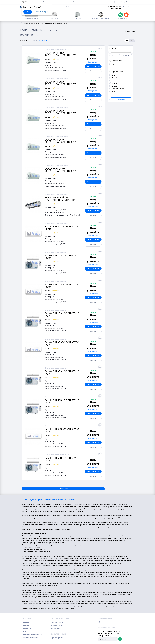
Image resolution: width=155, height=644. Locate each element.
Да (28, 12)
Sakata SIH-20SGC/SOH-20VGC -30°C (62, 228)
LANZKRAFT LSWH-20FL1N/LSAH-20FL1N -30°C (61, 54)
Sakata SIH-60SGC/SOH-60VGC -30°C (62, 430)
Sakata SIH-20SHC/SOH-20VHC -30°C (62, 257)
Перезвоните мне (128, 9)
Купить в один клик (93, 66)
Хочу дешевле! (93, 62)
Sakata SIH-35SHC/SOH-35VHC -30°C (62, 372)
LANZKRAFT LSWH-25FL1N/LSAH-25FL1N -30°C (61, 83)
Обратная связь (57, 622)
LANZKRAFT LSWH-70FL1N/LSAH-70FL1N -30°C (61, 170)
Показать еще (63, 489)
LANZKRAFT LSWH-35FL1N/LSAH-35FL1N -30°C (61, 112)
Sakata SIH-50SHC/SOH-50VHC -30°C (62, 401)
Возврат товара (57, 626)
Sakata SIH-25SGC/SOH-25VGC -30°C (62, 286)
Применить (121, 99)
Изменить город (42, 12)
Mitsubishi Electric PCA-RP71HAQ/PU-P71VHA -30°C (60, 199)
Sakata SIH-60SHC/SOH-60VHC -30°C (62, 459)
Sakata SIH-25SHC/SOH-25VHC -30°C (62, 314)
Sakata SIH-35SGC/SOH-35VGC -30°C (62, 343)
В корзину (93, 71)
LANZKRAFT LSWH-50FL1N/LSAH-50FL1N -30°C (61, 141)
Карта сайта (56, 629)
